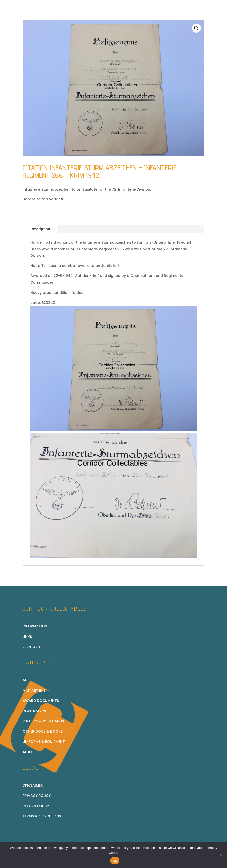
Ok (115, 861)
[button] (196, 28)
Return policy (36, 806)
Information (35, 626)
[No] (221, 855)
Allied (28, 752)
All (25, 680)
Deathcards (34, 711)
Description (40, 229)
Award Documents (41, 701)
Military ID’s (34, 690)
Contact (32, 647)
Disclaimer (33, 785)
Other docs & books (43, 731)
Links (27, 637)
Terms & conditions (42, 816)
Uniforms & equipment (44, 742)
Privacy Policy (37, 796)
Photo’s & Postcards (43, 721)
